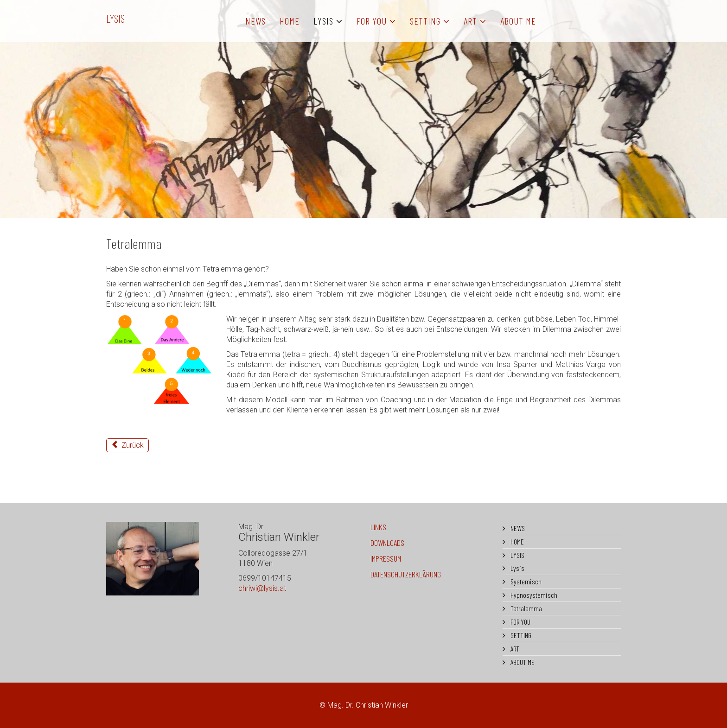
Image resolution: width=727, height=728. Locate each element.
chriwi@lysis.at (262, 588)
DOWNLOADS (387, 543)
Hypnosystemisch (533, 595)
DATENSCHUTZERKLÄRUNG (406, 574)
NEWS (255, 21)
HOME (290, 21)
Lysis (517, 568)
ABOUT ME (518, 21)
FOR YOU (372, 21)
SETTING (425, 21)
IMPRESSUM (386, 558)
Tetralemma (526, 608)
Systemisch (525, 581)
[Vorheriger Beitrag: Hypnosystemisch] (128, 445)
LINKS (378, 527)
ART (470, 21)
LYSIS (115, 18)
